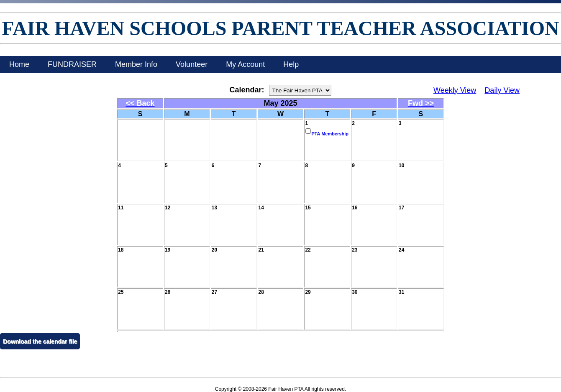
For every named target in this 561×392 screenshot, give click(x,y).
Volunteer (192, 64)
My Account (245, 64)
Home (19, 64)
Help (291, 64)
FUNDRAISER (72, 64)
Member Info (136, 64)
